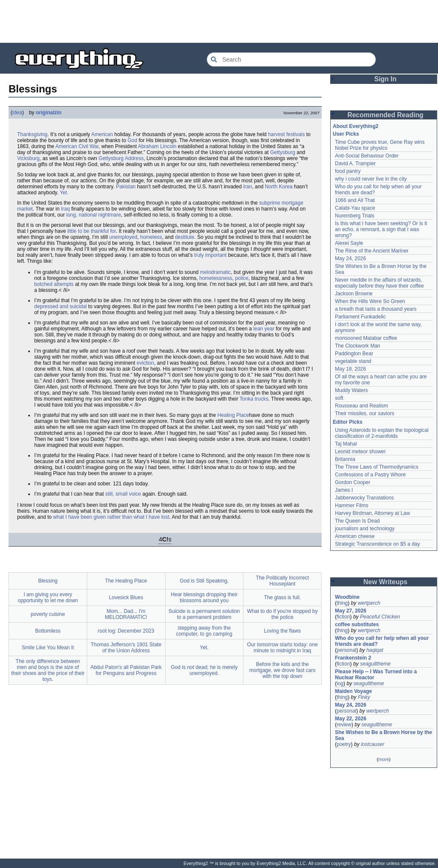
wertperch (369, 603)
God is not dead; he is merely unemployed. (204, 670)
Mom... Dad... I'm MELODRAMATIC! (126, 614)
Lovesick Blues (126, 597)
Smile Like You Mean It (48, 648)
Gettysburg (283, 152)
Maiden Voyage (353, 691)
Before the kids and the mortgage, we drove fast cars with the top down (283, 670)
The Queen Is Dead (357, 521)
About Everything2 (356, 126)
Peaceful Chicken (380, 617)
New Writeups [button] (386, 582)
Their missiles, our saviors (365, 413)
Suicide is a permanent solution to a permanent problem (204, 614)
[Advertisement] (219, 21)
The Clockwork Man (358, 346)
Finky (364, 697)
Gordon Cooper (353, 482)
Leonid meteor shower (360, 452)
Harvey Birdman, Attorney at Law (372, 513)
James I (344, 490)
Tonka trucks (254, 399)
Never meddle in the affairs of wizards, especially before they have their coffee (379, 283)
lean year (264, 329)
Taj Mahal (346, 444)
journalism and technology (365, 529)
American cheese (355, 536)
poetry (344, 744)
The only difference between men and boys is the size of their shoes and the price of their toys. (48, 670)
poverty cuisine (48, 614)
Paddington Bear (354, 354)
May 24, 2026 (351, 259)
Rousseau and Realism (361, 406)
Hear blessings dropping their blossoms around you (204, 597)
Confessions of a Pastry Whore (370, 475)
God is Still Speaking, (204, 581)
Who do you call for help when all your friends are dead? (383, 641)
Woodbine (347, 597)
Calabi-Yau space (355, 208)
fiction (343, 617)
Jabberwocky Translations (364, 498)
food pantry (348, 171)
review (344, 725)
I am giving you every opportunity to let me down (48, 597)
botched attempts (54, 284)
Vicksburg (28, 158)
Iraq (66, 209)
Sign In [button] (385, 79)
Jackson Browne (354, 294)
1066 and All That (355, 200)
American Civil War (77, 146)
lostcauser (373, 744)
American (102, 134)
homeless (151, 237)
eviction (145, 363)
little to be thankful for (91, 231)
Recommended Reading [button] (385, 115)
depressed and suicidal (61, 306)
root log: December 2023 (126, 631)
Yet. (64, 193)
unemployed (123, 237)
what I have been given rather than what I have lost (111, 517)
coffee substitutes (357, 624)
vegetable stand (353, 361)
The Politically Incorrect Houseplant (282, 581)
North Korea (279, 187)
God (132, 140)
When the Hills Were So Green (370, 301)
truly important (210, 255)
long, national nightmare (94, 215)
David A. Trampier (355, 163)
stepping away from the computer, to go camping (204, 631)
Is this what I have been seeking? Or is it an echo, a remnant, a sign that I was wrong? (382, 229)
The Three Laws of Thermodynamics (377, 467)
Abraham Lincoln (157, 146)
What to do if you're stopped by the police (283, 614)
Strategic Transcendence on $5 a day (377, 544)
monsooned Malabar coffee (366, 338)
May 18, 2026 (351, 369)
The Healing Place (126, 581)
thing (342, 603)
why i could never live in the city (371, 179)
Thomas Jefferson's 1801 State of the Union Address (126, 648)
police (241, 278)
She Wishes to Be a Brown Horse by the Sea (384, 735)
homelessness (216, 278)
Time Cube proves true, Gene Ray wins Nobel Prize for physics (380, 145)
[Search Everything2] (291, 59)
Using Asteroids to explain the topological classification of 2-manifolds (382, 433)
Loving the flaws (282, 631)
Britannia (345, 459)
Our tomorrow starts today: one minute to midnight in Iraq (282, 648)
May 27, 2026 (351, 611)
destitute (185, 237)
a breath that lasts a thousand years (376, 309)
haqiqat (374, 650)
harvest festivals (287, 134)
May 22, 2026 (351, 719)
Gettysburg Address (121, 158)
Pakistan (126, 187)
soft (339, 398)
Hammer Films (352, 505)
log (340, 684)
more (383, 759)
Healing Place (233, 415)
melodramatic (216, 272)
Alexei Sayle (349, 243)
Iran (248, 187)
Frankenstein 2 (353, 658)
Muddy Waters (351, 390)
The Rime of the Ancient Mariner (372, 251)
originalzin (49, 113)
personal (346, 650)
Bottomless (48, 631)
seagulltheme (375, 664)
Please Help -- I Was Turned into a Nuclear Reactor (377, 675)
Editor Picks (348, 422)
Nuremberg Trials (355, 216)
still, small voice (123, 494)
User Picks (346, 134)
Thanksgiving (32, 134)
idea (17, 113)
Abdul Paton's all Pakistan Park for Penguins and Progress (126, 670)
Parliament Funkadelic (360, 317)
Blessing (48, 581)
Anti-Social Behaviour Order (367, 156)
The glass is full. (282, 597)
